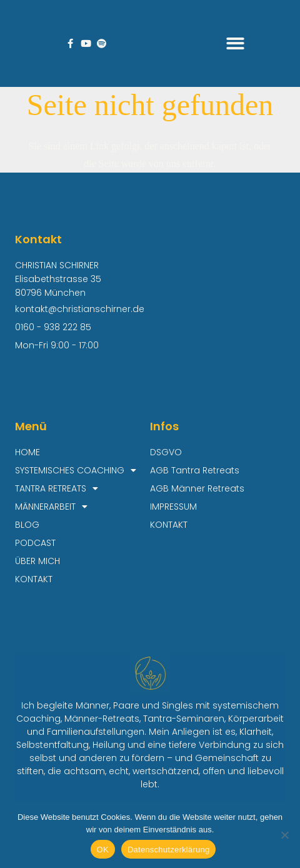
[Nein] (284, 835)
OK (103, 850)
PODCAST (35, 543)
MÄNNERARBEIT (51, 507)
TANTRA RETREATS (57, 489)
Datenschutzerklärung (168, 850)
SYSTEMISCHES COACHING (76, 471)
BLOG (27, 525)
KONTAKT (34, 579)
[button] (236, 43)
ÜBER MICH (37, 561)
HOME (27, 452)
